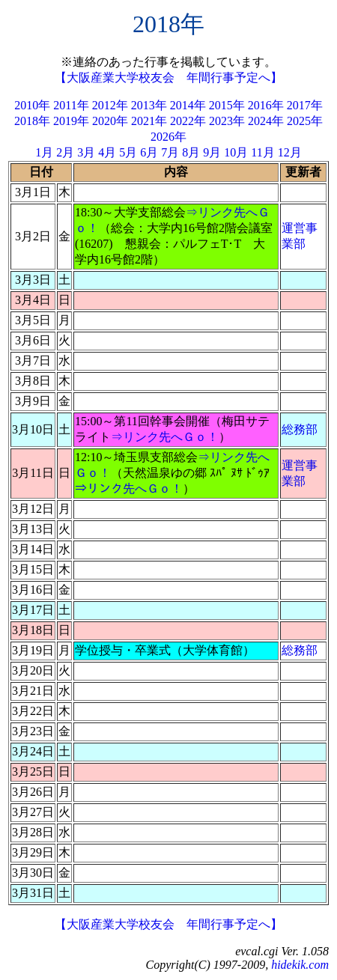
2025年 (305, 121)
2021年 (149, 121)
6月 (149, 152)
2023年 (227, 121)
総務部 (300, 429)
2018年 (32, 121)
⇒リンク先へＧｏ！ (165, 437)
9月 (212, 152)
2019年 (71, 121)
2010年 (32, 105)
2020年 (110, 121)
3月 (86, 152)
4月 (107, 152)
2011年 (71, 105)
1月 (44, 152)
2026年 (168, 137)
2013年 (149, 105)
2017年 (305, 105)
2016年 (266, 105)
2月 (65, 152)
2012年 (110, 105)
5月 (128, 152)
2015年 (227, 105)
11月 (262, 152)
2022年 (188, 121)
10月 (236, 152)
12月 (290, 152)
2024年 (266, 121)
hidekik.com (300, 965)
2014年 (188, 105)
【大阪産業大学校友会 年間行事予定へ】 (168, 77)
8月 (191, 152)
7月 (170, 152)
